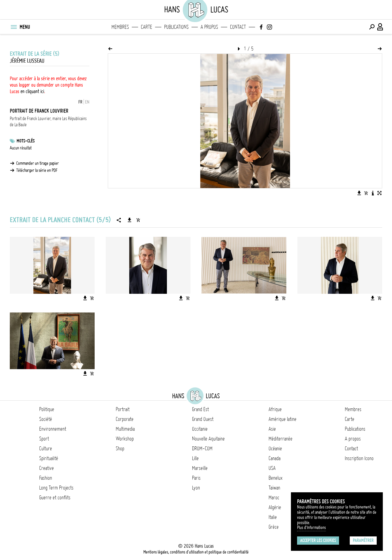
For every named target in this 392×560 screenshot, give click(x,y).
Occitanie (200, 429)
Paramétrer (363, 540)
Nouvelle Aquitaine (208, 439)
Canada (275, 458)
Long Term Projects (56, 488)
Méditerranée (281, 439)
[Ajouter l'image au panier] (366, 193)
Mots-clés (26, 141)
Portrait (123, 409)
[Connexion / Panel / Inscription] (380, 27)
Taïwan (274, 488)
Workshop (125, 439)
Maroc (274, 498)
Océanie (275, 448)
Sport (44, 439)
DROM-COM (202, 448)
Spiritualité (49, 458)
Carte (147, 27)
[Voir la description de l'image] (373, 193)
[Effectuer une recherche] (372, 27)
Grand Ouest (203, 419)
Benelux (275, 478)
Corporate (125, 419)
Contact (238, 27)
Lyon (196, 488)
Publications (176, 27)
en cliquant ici (32, 91)
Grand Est (200, 409)
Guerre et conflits (55, 498)
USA (272, 468)
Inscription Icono (359, 458)
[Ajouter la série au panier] (138, 220)
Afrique (275, 409)
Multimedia (125, 429)
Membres (120, 27)
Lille (195, 458)
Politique (47, 409)
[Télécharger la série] (130, 220)
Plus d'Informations (311, 528)
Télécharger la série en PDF (37, 170)
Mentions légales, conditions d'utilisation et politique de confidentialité (196, 552)
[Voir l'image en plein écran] (379, 193)
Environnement (53, 429)
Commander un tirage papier (38, 163)
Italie (273, 517)
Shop (120, 448)
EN (87, 102)
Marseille (200, 468)
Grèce (274, 527)
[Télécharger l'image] (359, 193)
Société (46, 419)
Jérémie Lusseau (27, 61)
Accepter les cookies (318, 540)
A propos (209, 27)
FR (80, 102)
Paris (196, 478)
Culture (46, 448)
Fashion (46, 478)
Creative (47, 468)
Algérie (275, 507)
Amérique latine (283, 419)
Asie (272, 429)
